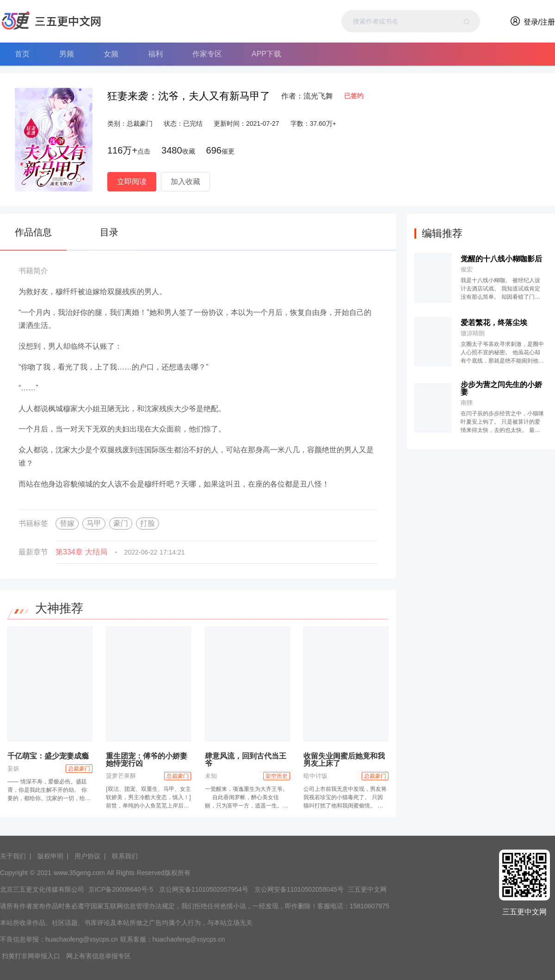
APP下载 (266, 54)
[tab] (38, 232)
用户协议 (87, 856)
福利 (155, 54)
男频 (67, 54)
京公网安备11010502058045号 (299, 889)
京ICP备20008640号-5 (121, 889)
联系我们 (125, 856)
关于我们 (13, 856)
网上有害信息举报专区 (99, 956)
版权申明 (50, 856)
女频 (111, 54)
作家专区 (207, 54)
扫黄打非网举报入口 (31, 956)
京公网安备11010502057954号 (204, 889)
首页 (22, 54)
